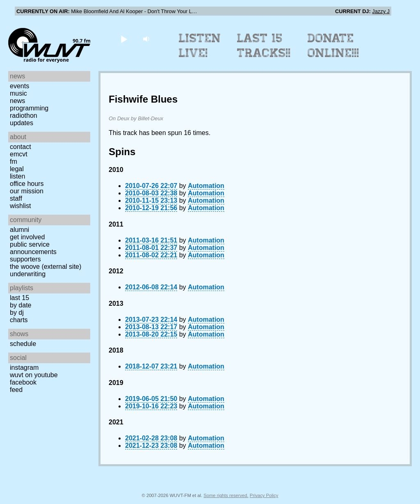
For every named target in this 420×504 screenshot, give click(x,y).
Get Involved (27, 237)
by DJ (17, 313)
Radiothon (24, 116)
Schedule (23, 344)
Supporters (25, 259)
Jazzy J (381, 11)
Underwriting (28, 274)
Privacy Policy (264, 495)
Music (18, 93)
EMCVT (19, 154)
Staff (16, 198)
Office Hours (27, 184)
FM (14, 162)
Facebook (23, 382)
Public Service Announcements (33, 248)
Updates (22, 123)
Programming (29, 108)
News (17, 101)
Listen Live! (200, 46)
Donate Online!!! (333, 46)
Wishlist (21, 206)
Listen (17, 176)
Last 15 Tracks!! (264, 46)
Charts (19, 320)
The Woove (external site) (46, 267)
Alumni (19, 230)
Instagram (24, 368)
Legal (17, 169)
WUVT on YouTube (34, 375)
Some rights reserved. (226, 495)
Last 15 (19, 298)
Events (19, 86)
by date (21, 305)
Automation (206, 186)
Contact (21, 147)
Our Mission (27, 191)
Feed (16, 390)
